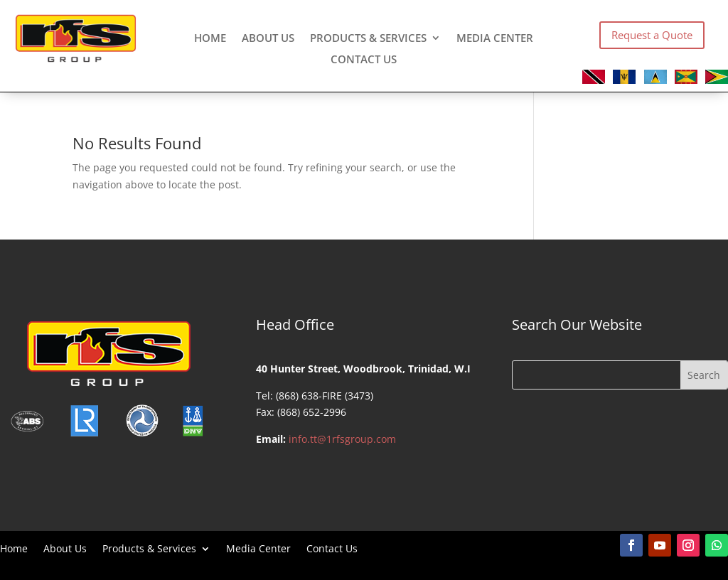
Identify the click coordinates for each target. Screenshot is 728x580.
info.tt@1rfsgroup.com (342, 439)
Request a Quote (652, 35)
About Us (268, 39)
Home (210, 39)
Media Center (495, 39)
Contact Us (364, 60)
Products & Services (368, 39)
